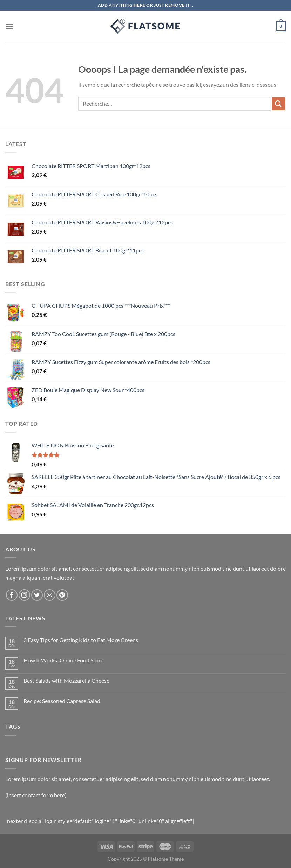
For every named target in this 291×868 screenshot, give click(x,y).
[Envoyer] (278, 103)
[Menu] (9, 26)
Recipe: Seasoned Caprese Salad (62, 701)
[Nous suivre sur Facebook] (12, 595)
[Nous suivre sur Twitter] (37, 595)
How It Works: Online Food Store (63, 660)
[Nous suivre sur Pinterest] (62, 595)
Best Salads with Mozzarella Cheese (66, 680)
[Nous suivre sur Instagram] (24, 595)
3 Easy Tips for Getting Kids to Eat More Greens (81, 640)
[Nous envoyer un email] (50, 595)
